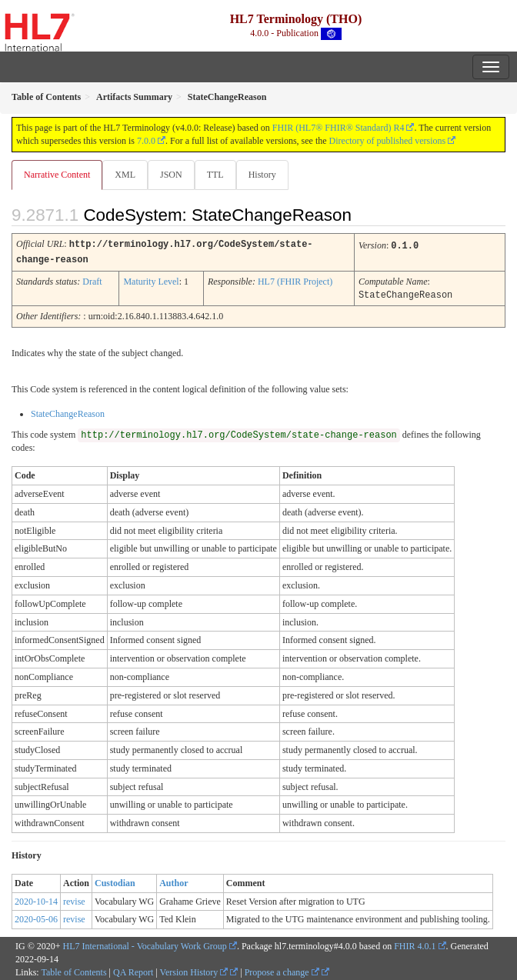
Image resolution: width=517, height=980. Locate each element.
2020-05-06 (36, 917)
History (262, 175)
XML (125, 175)
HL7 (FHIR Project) (295, 280)
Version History (194, 970)
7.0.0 (146, 141)
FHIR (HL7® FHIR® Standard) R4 (339, 128)
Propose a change (282, 970)
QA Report (133, 970)
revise (74, 899)
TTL (215, 175)
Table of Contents (73, 970)
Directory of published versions (388, 141)
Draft (92, 280)
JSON (171, 175)
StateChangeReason (68, 412)
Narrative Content (57, 175)
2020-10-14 (36, 899)
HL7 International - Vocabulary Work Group (145, 944)
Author (173, 881)
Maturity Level (151, 280)
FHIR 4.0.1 (415, 944)
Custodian (115, 881)
